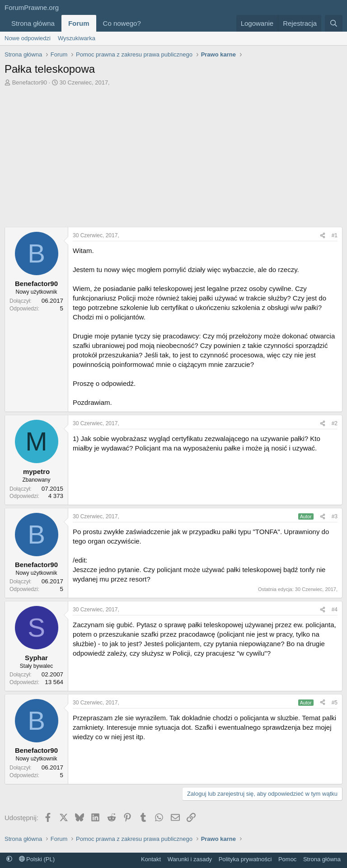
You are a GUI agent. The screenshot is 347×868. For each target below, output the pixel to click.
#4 (335, 610)
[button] (148, 23)
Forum (79, 23)
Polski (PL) (37, 859)
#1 (335, 235)
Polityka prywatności (245, 859)
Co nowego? (122, 23)
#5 (335, 703)
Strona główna (33, 23)
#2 (335, 423)
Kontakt (151, 859)
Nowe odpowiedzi (28, 38)
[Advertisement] (173, 155)
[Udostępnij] (323, 236)
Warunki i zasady (190, 859)
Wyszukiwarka (77, 38)
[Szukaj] (334, 23)
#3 (335, 516)
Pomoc (287, 859)
